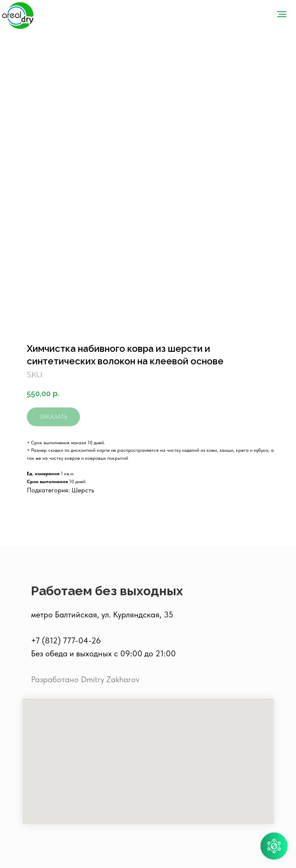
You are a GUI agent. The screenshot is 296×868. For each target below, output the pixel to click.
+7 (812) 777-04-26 (66, 640)
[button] (274, 846)
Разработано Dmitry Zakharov (85, 679)
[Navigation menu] (282, 14)
